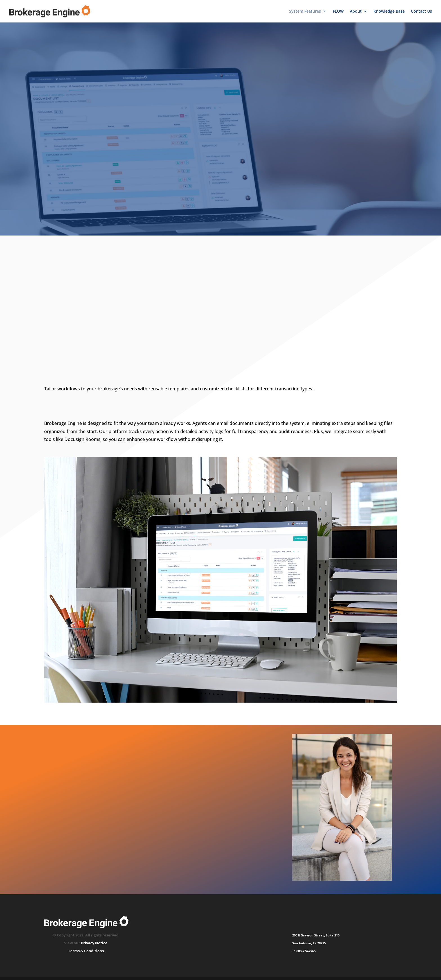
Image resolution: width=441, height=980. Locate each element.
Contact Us (421, 12)
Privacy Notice (94, 943)
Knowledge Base (389, 12)
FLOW (338, 12)
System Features (305, 12)
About (356, 12)
